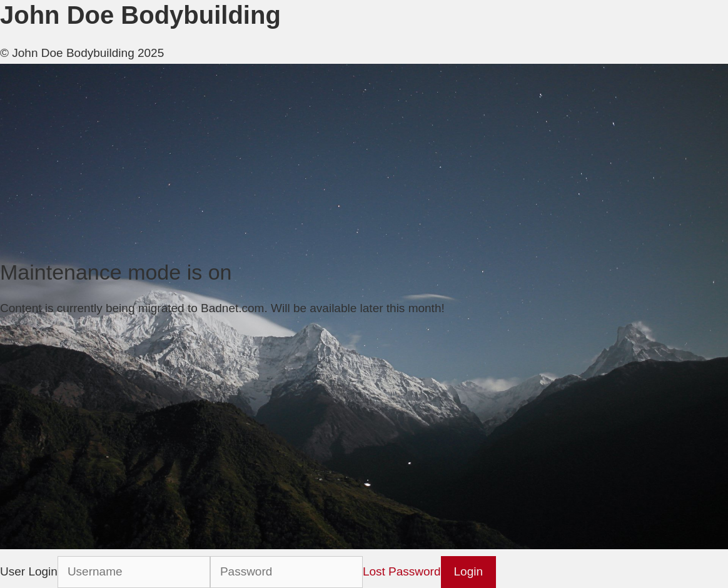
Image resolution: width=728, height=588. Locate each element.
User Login (29, 571)
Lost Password (402, 571)
